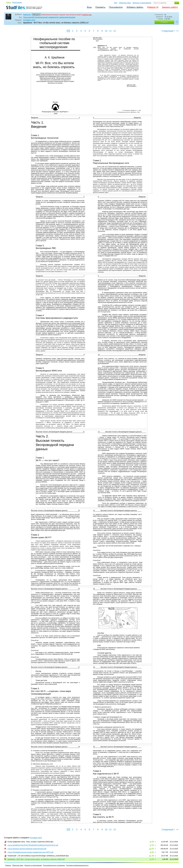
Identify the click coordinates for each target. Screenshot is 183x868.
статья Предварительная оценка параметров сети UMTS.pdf (30, 852)
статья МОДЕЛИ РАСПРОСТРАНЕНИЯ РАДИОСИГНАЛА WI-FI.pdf (33, 845)
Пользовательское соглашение (54, 865)
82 (151, 845)
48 (151, 852)
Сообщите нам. (87, 15)
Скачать (164, 22)
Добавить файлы (135, 7)
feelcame (27, 15)
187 (150, 856)
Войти (9, 2)
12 (115, 31)
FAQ (116, 3)
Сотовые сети (29, 20)
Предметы (100, 7)
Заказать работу (170, 7)
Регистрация (17, 2)
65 (151, 859)
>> (177, 31)
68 (151, 842)
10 (106, 31)
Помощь (8, 865)
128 (150, 849)
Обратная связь (125, 3)
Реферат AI (153, 7)
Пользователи (116, 7)
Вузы (89, 7)
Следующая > (168, 31)
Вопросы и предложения (142, 3)
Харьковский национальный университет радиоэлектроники (49, 17)
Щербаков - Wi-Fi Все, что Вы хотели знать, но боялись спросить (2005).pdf (36, 859)
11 (110, 31)
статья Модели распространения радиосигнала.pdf (27, 849)
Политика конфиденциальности (77, 865)
